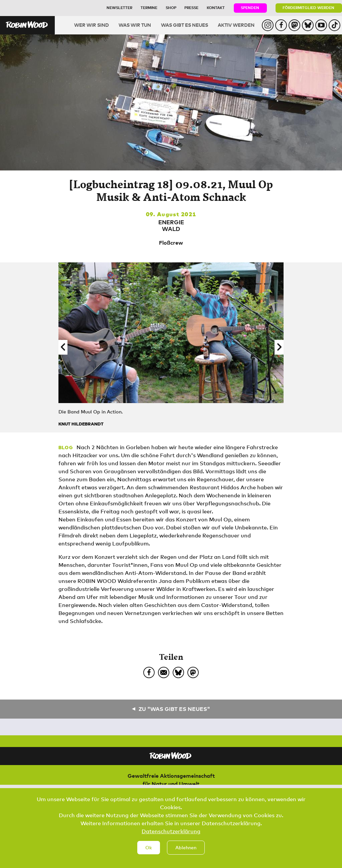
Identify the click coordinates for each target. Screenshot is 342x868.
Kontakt (216, 8)
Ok (149, 848)
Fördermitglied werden (308, 8)
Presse (191, 8)
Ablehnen (186, 848)
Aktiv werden (236, 25)
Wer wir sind (92, 25)
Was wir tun (135, 25)
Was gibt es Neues (185, 25)
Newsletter (119, 8)
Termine (149, 8)
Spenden (250, 8)
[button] (63, 347)
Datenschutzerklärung (171, 832)
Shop (171, 8)
